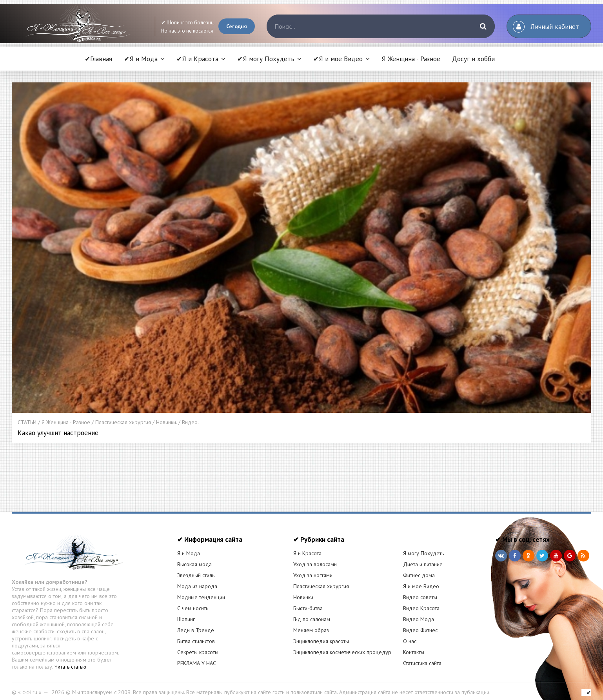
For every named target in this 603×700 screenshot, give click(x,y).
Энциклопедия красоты (321, 635)
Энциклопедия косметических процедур (342, 646)
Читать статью (70, 661)
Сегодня (237, 26)
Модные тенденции (201, 591)
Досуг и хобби (473, 59)
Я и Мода (189, 547)
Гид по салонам (312, 613)
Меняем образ (311, 624)
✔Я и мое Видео (338, 59)
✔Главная (98, 59)
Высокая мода (194, 558)
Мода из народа (197, 580)
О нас (410, 635)
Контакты (414, 646)
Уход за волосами (315, 558)
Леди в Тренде (196, 624)
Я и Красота (307, 547)
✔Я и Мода (141, 59)
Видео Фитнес (420, 624)
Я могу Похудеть (423, 547)
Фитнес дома (419, 569)
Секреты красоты (198, 646)
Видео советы (420, 591)
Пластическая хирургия (321, 580)
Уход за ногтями (313, 569)
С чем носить (193, 602)
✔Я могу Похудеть (266, 59)
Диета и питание (423, 558)
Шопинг (186, 613)
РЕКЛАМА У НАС (197, 657)
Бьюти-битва (308, 602)
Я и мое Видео (421, 580)
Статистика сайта (422, 657)
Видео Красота (421, 602)
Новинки (303, 591)
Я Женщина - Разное (411, 59)
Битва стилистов (196, 635)
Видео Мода (419, 613)
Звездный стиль (196, 569)
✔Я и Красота (197, 59)
